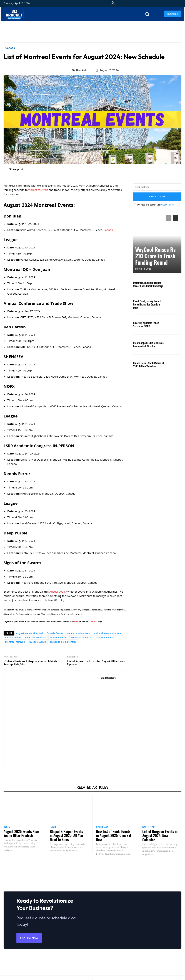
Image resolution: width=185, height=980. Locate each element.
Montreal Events (105, 638)
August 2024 (57, 592)
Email (76, 621)
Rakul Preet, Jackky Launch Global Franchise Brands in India (148, 303)
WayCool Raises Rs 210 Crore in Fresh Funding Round (156, 261)
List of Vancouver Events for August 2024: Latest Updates (96, 663)
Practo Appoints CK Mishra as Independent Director (146, 343)
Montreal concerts (81, 638)
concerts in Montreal (79, 633)
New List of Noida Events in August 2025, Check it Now (112, 832)
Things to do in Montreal (64, 642)
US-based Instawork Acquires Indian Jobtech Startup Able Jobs (30, 663)
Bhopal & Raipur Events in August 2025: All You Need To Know (67, 834)
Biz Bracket (79, 70)
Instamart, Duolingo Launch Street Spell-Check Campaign (148, 283)
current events (13, 638)
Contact (94, 621)
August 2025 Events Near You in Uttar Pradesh (21, 832)
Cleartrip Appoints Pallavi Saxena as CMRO (148, 323)
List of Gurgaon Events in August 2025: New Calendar (159, 832)
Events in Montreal (36, 638)
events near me (59, 638)
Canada (10, 48)
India (7, 827)
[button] (147, 14)
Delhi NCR (102, 827)
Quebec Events (38, 642)
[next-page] (175, 217)
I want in (157, 196)
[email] (157, 187)
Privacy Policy (167, 204)
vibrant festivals (38, 190)
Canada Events (55, 633)
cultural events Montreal (108, 633)
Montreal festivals (15, 642)
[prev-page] (169, 217)
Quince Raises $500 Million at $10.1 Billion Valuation (146, 364)
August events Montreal (29, 633)
